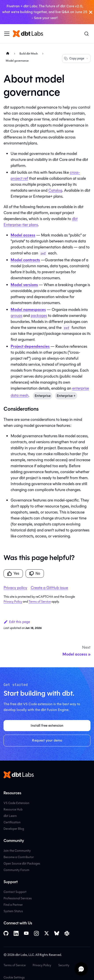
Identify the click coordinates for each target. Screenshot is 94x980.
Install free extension (47, 725)
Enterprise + (66, 396)
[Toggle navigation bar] (7, 34)
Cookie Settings (14, 977)
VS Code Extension (16, 803)
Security (64, 965)
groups (16, 316)
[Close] (91, 12)
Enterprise (43, 396)
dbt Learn (10, 816)
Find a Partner (13, 905)
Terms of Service (40, 602)
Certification (12, 822)
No (35, 574)
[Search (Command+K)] (86, 34)
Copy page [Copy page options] (76, 58)
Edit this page (17, 622)
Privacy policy (15, 588)
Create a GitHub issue (49, 588)
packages (39, 316)
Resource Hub (13, 809)
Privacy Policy (13, 602)
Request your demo (47, 740)
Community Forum (16, 870)
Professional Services (18, 898)
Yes (13, 574)
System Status (13, 911)
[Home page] (8, 54)
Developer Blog (14, 829)
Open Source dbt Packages (22, 864)
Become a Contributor (19, 857)
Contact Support (15, 892)
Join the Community (17, 851)
